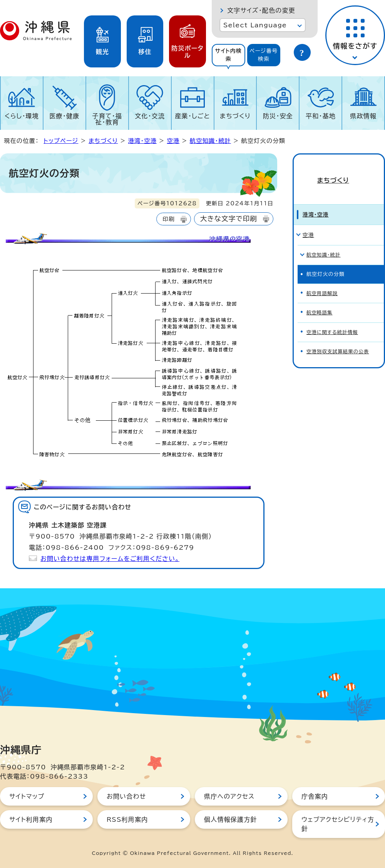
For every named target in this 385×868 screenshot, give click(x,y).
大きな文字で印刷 (229, 219)
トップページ (61, 141)
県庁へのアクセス (229, 796)
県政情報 (363, 116)
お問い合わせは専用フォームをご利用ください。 (110, 559)
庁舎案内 (315, 796)
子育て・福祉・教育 (107, 119)
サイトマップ (27, 796)
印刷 (168, 219)
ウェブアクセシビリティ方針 (338, 824)
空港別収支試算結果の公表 (339, 334)
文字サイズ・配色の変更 (261, 10)
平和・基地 (321, 116)
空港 (173, 141)
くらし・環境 (22, 116)
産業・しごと (192, 116)
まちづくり (235, 116)
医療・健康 (64, 116)
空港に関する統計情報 (333, 316)
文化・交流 (150, 116)
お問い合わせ (126, 796)
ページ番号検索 (264, 55)
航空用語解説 (323, 278)
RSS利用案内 (127, 819)
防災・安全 (278, 116)
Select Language (255, 25)
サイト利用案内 (31, 819)
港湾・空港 (142, 141)
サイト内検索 (228, 55)
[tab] (228, 55)
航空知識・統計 (210, 141)
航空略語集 (320, 297)
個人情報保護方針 (231, 819)
